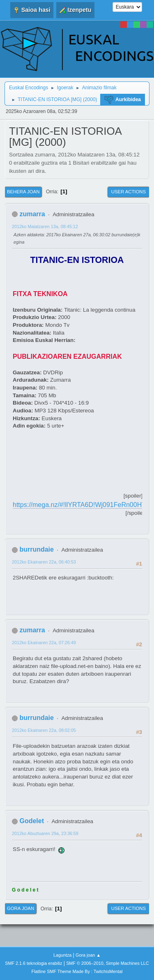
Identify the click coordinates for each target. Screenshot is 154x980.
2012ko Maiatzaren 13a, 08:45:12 (45, 226)
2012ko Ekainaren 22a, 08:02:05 (44, 730)
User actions (129, 192)
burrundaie (36, 549)
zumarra (32, 214)
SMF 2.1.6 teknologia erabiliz (33, 963)
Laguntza (62, 955)
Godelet (32, 821)
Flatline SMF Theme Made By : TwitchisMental (77, 971)
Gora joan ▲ (88, 955)
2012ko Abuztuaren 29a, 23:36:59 (45, 833)
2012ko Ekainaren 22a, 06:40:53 (44, 562)
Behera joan (23, 192)
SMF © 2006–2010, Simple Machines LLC (108, 963)
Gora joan (21, 908)
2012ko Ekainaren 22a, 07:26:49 (44, 643)
